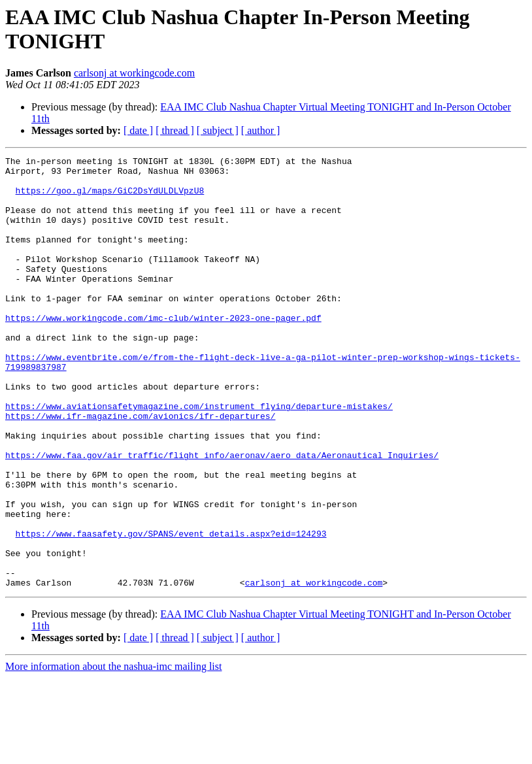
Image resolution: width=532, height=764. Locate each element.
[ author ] (261, 130)
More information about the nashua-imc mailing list (113, 753)
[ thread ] (175, 130)
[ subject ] (218, 130)
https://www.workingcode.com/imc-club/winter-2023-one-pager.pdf (163, 351)
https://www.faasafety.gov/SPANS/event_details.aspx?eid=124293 (171, 610)
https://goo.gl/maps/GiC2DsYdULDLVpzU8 (110, 198)
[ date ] (138, 130)
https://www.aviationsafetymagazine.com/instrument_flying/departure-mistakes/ (199, 457)
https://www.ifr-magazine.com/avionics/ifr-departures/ (140, 469)
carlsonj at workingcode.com (134, 73)
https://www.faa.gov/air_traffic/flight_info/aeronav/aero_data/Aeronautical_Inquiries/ (222, 516)
